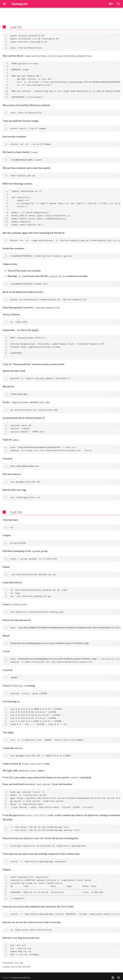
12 (6, 97)
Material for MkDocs (21, 975)
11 (6, 94)
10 (6, 91)
